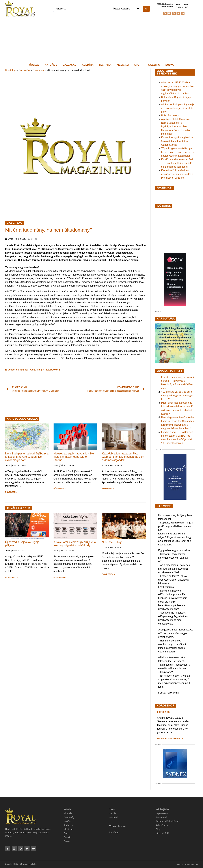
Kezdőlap (10, 70)
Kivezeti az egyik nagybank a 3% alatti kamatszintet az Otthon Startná (74, 457)
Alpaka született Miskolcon (176, 119)
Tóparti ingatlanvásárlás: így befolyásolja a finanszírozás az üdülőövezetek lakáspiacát (178, 152)
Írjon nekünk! (162, 833)
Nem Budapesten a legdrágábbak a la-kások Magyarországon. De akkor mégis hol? (27, 457)
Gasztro (154, 65)
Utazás (113, 813)
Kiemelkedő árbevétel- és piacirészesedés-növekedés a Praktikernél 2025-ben (177, 174)
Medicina (123, 65)
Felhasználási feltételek (168, 821)
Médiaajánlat (162, 809)
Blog (158, 829)
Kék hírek (114, 817)
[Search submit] (146, 9)
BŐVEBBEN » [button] (11, 492)
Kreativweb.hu (192, 864)
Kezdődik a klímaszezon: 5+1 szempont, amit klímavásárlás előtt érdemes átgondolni (123, 457)
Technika (105, 65)
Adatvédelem (163, 825)
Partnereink (162, 817)
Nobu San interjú (112, 542)
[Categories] (126, 9)
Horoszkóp (164, 712)
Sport (139, 65)
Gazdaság (69, 65)
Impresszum (162, 813)
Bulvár (170, 65)
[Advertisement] (102, 40)
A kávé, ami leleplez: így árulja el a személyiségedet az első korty (75, 544)
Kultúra (88, 65)
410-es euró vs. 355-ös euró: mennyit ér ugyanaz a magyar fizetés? (177, 395)
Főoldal (33, 65)
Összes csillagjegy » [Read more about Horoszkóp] (170, 738)
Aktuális (51, 65)
